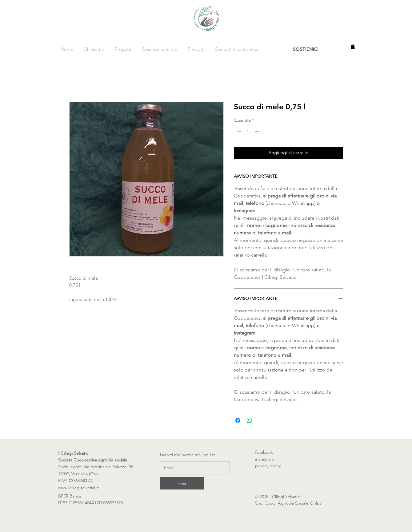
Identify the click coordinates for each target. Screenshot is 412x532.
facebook (267, 452)
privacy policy (268, 466)
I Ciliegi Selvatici (74, 453)
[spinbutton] (248, 131)
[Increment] (257, 131)
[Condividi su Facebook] (238, 420)
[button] (353, 47)
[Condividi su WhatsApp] (250, 420)
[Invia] (182, 483)
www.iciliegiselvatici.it (78, 488)
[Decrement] (239, 131)
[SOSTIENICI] (306, 49)
